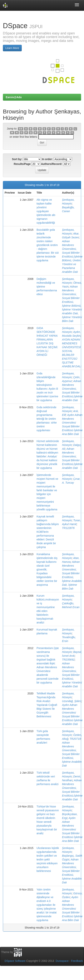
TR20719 (75, 739)
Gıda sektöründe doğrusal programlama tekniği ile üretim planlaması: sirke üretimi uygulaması (47, 419)
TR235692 (68, 660)
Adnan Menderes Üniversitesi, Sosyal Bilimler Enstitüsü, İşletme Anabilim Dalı (72, 754)
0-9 (21, 129)
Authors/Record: (52, 164)
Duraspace (62, 961)
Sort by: (17, 159)
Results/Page (22, 164)
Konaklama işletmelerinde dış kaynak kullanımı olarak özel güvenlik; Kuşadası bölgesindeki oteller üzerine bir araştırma (47, 569)
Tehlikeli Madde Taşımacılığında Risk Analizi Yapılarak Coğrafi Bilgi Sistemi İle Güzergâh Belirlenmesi (47, 705)
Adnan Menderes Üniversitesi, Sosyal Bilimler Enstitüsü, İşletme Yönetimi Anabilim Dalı (72, 675)
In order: (47, 159)
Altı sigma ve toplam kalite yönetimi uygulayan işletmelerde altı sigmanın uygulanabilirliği (46, 211)
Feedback (77, 961)
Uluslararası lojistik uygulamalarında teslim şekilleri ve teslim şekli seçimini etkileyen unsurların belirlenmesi (48, 859)
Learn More (12, 48)
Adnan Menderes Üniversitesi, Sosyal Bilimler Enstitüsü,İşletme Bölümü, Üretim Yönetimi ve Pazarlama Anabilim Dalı (72, 257)
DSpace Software (15, 961)
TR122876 (68, 528)
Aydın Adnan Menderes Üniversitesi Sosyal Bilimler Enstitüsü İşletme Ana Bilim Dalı (72, 829)
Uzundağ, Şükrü (72, 701)
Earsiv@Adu (14, 97)
